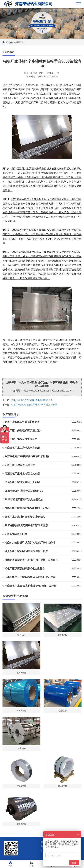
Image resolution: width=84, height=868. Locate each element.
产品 (32, 864)
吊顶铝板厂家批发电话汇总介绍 (22, 474)
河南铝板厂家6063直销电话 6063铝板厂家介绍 (31, 586)
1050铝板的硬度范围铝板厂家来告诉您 (26, 525)
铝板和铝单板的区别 (16, 534)
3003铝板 (74, 103)
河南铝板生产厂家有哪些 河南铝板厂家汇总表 (30, 577)
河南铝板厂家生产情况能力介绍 (22, 448)
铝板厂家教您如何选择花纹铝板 (22, 422)
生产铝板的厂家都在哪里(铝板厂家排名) (27, 456)
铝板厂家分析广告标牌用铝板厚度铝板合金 (32, 400)
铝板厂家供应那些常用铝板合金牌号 (25, 568)
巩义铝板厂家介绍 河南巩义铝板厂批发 (26, 551)
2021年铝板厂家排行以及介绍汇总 (24, 491)
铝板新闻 (9, 42)
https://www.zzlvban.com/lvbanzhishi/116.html (48, 391)
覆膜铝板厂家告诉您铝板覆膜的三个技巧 (27, 508)
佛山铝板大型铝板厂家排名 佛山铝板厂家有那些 (31, 560)
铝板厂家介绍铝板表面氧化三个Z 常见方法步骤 (34, 405)
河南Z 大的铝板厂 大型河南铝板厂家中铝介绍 (30, 543)
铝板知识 (19, 42)
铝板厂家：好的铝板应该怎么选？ (23, 430)
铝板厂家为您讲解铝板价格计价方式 (25, 517)
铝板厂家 (41, 340)
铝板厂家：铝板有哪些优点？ (21, 439)
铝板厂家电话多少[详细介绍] (21, 465)
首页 (10, 864)
